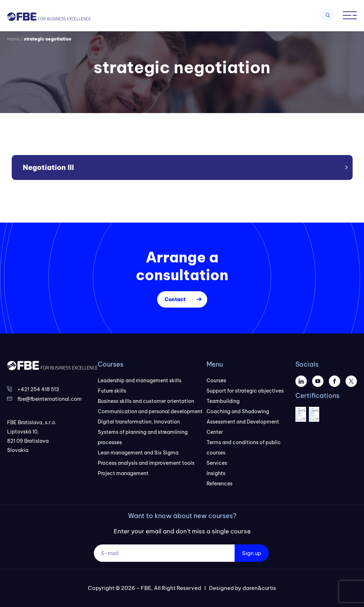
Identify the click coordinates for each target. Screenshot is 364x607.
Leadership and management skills (140, 380)
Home (13, 39)
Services (217, 463)
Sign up (252, 553)
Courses (216, 380)
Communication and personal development (150, 411)
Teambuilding (223, 401)
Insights (216, 473)
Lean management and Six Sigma (138, 453)
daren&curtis (259, 588)
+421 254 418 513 (38, 389)
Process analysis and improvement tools (146, 463)
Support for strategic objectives (245, 391)
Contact (175, 299)
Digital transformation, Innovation (139, 422)
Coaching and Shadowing (238, 411)
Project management (123, 473)
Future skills (112, 391)
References (220, 484)
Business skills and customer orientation (146, 401)
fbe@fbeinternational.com (50, 399)
